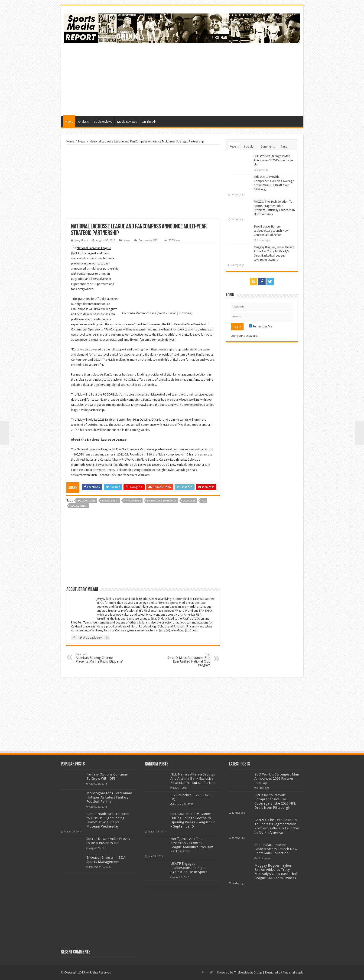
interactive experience (162, 501)
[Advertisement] (215, 79)
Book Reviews (103, 122)
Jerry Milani (81, 240)
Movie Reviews (127, 122)
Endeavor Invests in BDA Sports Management (106, 860)
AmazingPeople (293, 972)
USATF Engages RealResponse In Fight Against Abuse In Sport (189, 868)
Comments (268, 147)
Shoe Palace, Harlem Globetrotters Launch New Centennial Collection (271, 231)
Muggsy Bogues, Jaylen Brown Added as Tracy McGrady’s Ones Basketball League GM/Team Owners (276, 872)
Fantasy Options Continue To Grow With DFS (107, 776)
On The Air (149, 122)
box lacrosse (87, 501)
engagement (110, 501)
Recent (234, 147)
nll (204, 501)
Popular (249, 147)
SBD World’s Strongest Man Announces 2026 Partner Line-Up (273, 160)
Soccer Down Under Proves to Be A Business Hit (108, 841)
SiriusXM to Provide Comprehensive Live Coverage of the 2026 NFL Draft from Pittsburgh (275, 801)
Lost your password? (245, 336)
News (69, 122)
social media (79, 506)
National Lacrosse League (94, 248)
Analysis (83, 122)
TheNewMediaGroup (248, 972)
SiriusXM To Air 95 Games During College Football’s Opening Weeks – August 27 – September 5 (192, 820)
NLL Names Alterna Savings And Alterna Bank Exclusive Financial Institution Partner (193, 779)
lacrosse (189, 501)
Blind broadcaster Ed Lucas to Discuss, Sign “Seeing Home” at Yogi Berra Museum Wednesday (108, 820)
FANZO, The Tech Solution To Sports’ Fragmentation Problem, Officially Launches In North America (277, 826)
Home (70, 141)
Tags (284, 147)
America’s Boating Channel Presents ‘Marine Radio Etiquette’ (99, 658)
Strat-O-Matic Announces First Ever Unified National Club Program (187, 660)
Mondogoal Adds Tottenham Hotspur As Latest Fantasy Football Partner (109, 797)
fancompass (133, 501)
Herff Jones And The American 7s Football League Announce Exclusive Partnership (192, 845)
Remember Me (260, 326)
